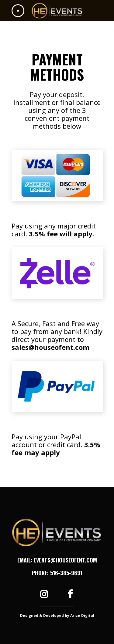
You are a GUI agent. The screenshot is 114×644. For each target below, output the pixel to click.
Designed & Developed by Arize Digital (57, 616)
